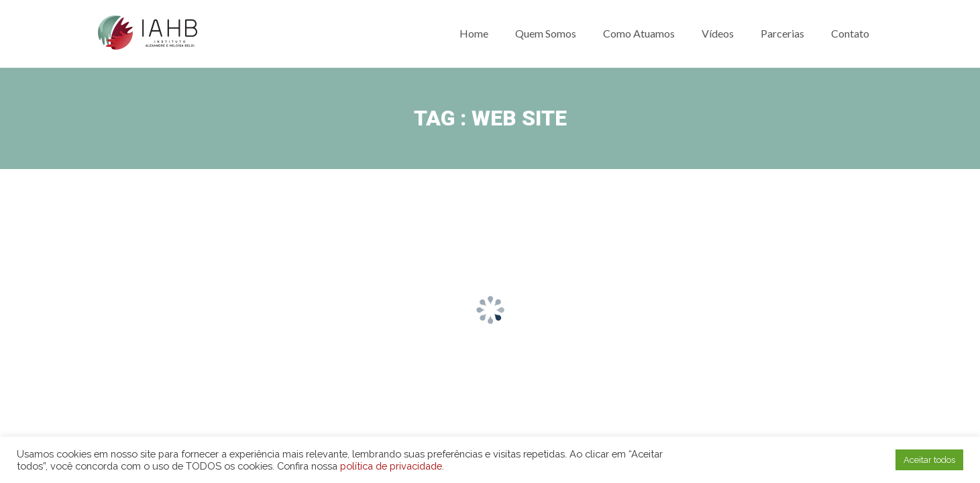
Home (474, 33)
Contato (850, 33)
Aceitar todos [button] (929, 460)
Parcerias (782, 33)
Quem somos (546, 33)
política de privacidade (391, 466)
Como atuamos (639, 33)
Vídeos (718, 33)
